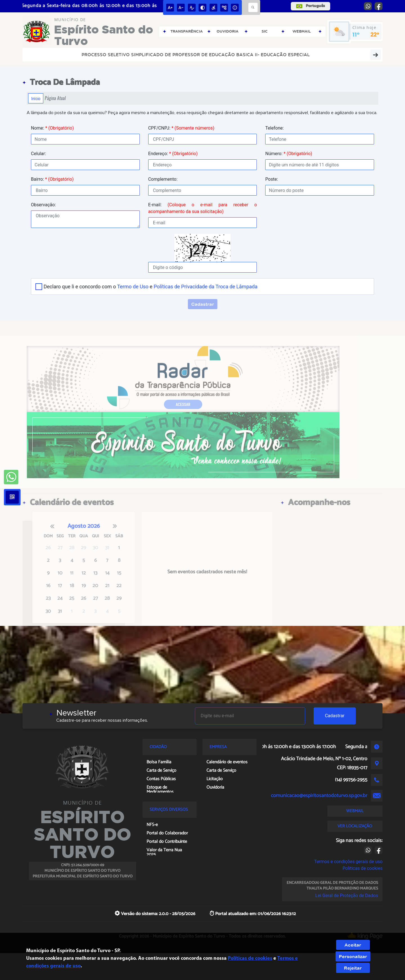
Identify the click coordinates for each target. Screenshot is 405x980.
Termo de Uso (133, 287)
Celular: (39, 154)
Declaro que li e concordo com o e (150, 287)
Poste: (272, 179)
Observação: (43, 205)
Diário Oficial (346, 55)
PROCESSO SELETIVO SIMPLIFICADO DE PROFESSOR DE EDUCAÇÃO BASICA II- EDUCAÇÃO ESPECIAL (145, 55)
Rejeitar (353, 968)
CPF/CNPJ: (181, 128)
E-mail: (203, 208)
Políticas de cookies (363, 868)
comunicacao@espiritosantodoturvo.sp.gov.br (319, 796)
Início (36, 98)
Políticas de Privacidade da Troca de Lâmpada (205, 287)
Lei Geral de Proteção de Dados (347, 896)
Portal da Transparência (296, 55)
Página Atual (55, 98)
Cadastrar (335, 716)
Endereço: (173, 154)
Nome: (52, 128)
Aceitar (353, 945)
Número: (289, 154)
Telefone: (274, 128)
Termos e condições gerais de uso (348, 862)
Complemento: (163, 179)
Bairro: (52, 179)
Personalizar (353, 956)
